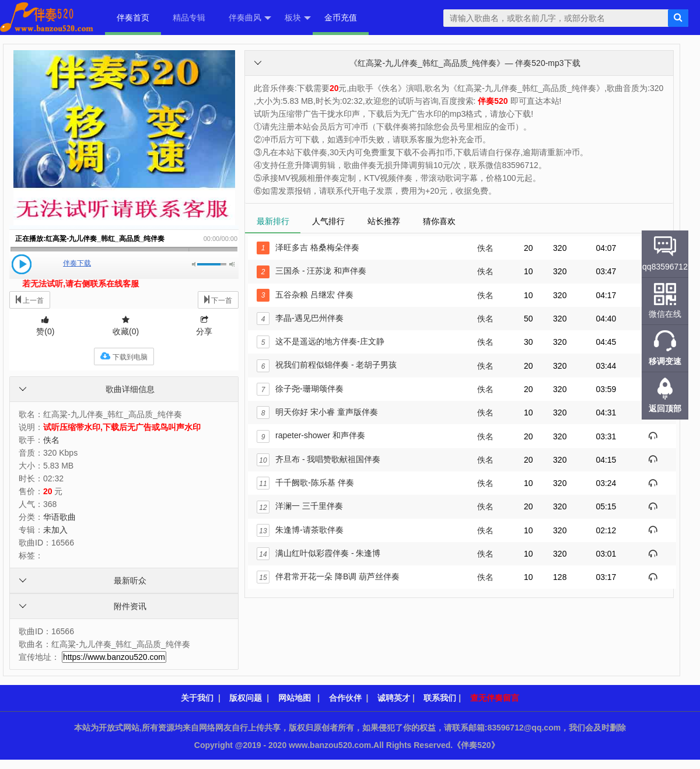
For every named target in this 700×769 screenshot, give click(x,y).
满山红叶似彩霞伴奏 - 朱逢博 (318, 553)
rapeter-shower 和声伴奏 (311, 435)
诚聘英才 (394, 698)
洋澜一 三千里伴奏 (300, 506)
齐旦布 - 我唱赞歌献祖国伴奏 (318, 459)
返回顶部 (665, 408)
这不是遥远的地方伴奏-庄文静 (321, 341)
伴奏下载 (77, 263)
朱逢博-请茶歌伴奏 (300, 530)
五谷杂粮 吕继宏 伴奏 (305, 295)
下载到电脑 (124, 356)
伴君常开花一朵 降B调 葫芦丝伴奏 (328, 576)
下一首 (218, 300)
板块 (298, 18)
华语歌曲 (60, 517)
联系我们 (440, 698)
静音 (195, 264)
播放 (22, 264)
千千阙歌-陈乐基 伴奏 (305, 483)
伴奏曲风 (250, 18)
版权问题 (246, 698)
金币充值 (341, 18)
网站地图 (295, 698)
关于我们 (197, 698)
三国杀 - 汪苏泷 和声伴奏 (311, 271)
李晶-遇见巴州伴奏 (300, 318)
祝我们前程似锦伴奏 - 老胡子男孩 (327, 365)
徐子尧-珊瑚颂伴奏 (300, 389)
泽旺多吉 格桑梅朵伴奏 (308, 247)
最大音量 (232, 264)
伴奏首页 (133, 18)
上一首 (30, 300)
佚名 (51, 440)
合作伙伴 (345, 698)
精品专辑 (189, 18)
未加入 (55, 530)
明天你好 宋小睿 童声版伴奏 (317, 412)
